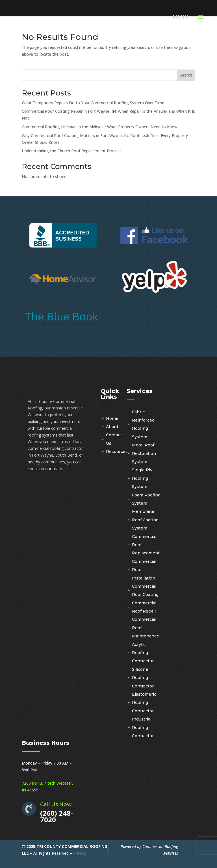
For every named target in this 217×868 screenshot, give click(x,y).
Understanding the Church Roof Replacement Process (72, 151)
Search (186, 75)
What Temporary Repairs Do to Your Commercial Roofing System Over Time (93, 103)
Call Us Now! (56, 804)
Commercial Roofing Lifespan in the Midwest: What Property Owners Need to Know (100, 127)
